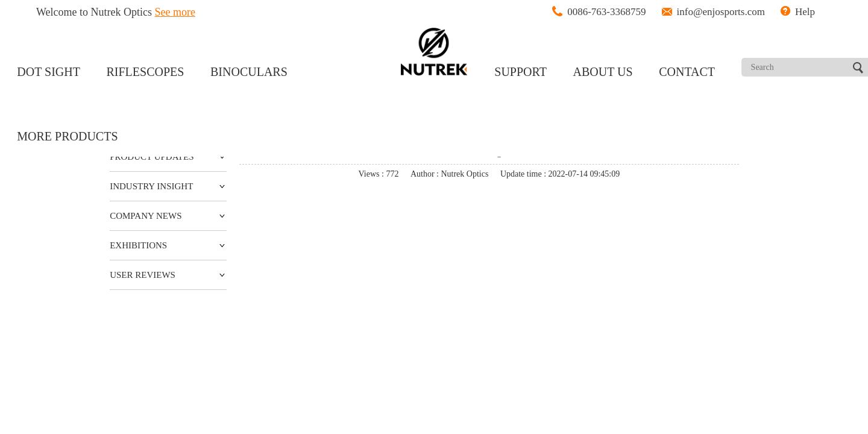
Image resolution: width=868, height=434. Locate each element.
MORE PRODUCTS (67, 136)
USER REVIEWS (143, 275)
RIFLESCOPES (146, 72)
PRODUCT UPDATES (152, 157)
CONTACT (687, 72)
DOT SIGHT (49, 72)
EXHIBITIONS (138, 245)
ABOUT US (602, 72)
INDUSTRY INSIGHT (151, 186)
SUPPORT (520, 72)
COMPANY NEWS (146, 216)
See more (175, 12)
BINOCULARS (249, 72)
